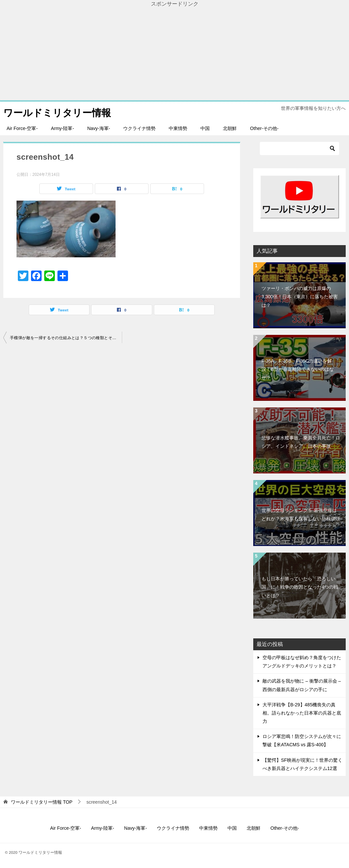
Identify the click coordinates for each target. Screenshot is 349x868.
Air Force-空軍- (22, 128)
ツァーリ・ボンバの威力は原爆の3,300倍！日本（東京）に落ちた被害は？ (300, 297)
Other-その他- (264, 128)
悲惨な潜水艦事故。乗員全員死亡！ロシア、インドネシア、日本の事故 (301, 442)
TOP (42, 802)
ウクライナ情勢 (139, 128)
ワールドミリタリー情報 (59, 112)
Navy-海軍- (99, 128)
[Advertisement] (174, 54)
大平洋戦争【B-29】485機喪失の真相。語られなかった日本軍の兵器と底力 (302, 713)
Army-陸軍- (62, 128)
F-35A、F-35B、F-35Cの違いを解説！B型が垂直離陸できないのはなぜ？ (298, 369)
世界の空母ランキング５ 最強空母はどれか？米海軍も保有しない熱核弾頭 (301, 514)
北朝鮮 (230, 128)
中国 (205, 128)
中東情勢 (178, 128)
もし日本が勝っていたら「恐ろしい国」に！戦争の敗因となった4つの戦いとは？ (300, 587)
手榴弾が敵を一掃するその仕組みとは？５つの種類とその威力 (66, 338)
